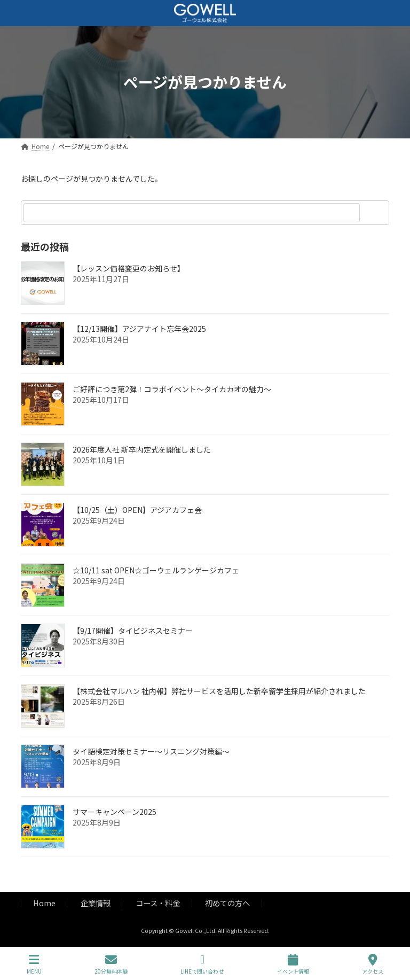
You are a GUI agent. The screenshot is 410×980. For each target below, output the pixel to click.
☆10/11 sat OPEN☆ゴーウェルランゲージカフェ (156, 570)
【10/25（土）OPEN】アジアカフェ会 (137, 510)
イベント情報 (293, 964)
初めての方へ (227, 903)
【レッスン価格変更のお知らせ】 (129, 268)
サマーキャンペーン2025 (115, 812)
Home (44, 903)
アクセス (373, 964)
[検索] (376, 213)
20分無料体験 (111, 964)
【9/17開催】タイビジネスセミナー (133, 631)
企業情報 (96, 903)
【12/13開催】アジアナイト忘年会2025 (139, 329)
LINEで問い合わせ (202, 964)
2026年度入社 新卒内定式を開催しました (142, 449)
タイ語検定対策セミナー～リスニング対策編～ (151, 751)
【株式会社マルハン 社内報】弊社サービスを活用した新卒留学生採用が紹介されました (219, 691)
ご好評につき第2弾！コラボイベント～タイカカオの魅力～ (172, 389)
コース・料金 (158, 903)
